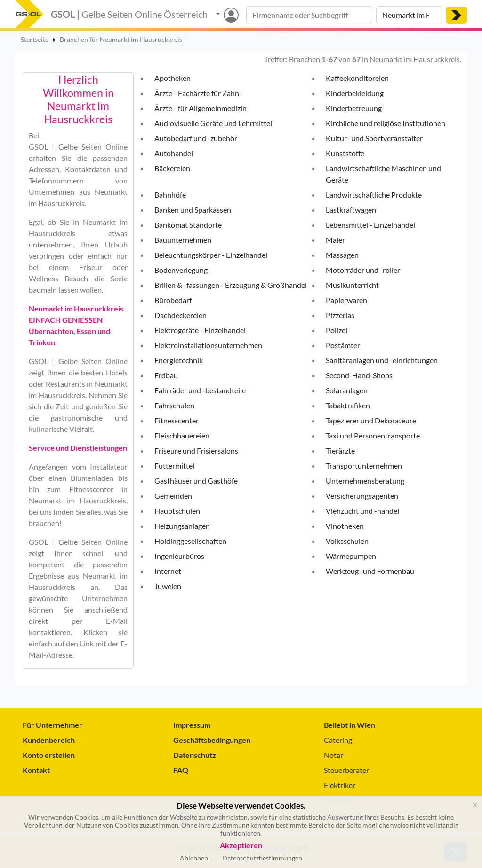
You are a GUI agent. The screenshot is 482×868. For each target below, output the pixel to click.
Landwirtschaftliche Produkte (374, 195)
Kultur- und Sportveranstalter (374, 138)
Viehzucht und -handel (362, 511)
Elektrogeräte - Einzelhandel (200, 330)
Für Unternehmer (52, 725)
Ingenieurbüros (179, 556)
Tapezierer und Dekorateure (371, 420)
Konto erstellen (49, 755)
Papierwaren (346, 300)
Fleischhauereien (182, 435)
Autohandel (174, 153)
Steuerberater (346, 770)
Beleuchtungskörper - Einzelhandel (211, 255)
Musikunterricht (352, 285)
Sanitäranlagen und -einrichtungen (382, 360)
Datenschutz (195, 755)
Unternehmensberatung (365, 481)
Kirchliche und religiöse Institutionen (386, 123)
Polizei (337, 330)
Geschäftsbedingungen (212, 740)
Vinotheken (345, 526)
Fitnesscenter (177, 420)
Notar (333, 755)
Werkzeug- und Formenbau (370, 571)
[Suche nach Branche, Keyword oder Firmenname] (309, 15)
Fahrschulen (174, 405)
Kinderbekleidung (355, 93)
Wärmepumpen (351, 556)
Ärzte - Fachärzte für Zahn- (198, 93)
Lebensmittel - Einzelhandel (370, 225)
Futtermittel (174, 466)
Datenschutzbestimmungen (262, 858)
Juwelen (168, 586)
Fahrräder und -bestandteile (200, 390)
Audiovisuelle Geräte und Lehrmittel (213, 123)
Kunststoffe (345, 153)
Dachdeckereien (181, 315)
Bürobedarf (173, 300)
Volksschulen (347, 541)
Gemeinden (173, 496)
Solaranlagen (347, 390)
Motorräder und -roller (363, 270)
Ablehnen (194, 858)
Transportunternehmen (364, 466)
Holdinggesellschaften (190, 541)
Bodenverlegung (181, 270)
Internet (168, 571)
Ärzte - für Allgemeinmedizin (201, 108)
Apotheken (173, 78)
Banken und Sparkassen (193, 210)
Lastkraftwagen (351, 210)
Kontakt (36, 770)
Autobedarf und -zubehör (196, 138)
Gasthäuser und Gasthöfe (196, 481)
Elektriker (340, 785)
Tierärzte (340, 450)
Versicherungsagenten (362, 496)
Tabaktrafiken (348, 405)
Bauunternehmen (183, 240)
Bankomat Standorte (188, 225)
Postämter (343, 345)
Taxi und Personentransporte (373, 435)
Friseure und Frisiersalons (196, 450)
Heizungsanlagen (182, 526)
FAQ (181, 770)
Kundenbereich (49, 740)
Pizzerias (340, 315)
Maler (335, 240)
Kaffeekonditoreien (357, 78)
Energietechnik (179, 360)
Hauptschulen (177, 511)
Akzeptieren (241, 846)
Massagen (342, 255)
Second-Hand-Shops (359, 375)
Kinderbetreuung (354, 108)
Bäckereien (172, 168)
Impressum (192, 725)
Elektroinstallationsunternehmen (208, 345)
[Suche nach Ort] (409, 15)
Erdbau (166, 375)
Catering (338, 740)
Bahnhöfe (170, 195)
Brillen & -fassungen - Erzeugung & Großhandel (231, 285)
